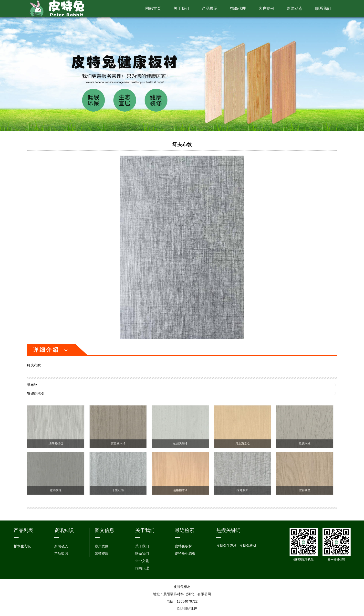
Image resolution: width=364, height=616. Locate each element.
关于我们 (181, 8)
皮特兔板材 (183, 546)
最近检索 (185, 530)
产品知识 (61, 553)
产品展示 (210, 8)
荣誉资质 (102, 553)
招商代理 (238, 8)
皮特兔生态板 (185, 553)
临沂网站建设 (187, 609)
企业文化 (142, 561)
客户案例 (266, 8)
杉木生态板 (22, 546)
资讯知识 (64, 530)
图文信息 (104, 530)
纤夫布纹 (182, 144)
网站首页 (153, 8)
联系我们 (323, 8)
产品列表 (23, 530)
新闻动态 (295, 8)
